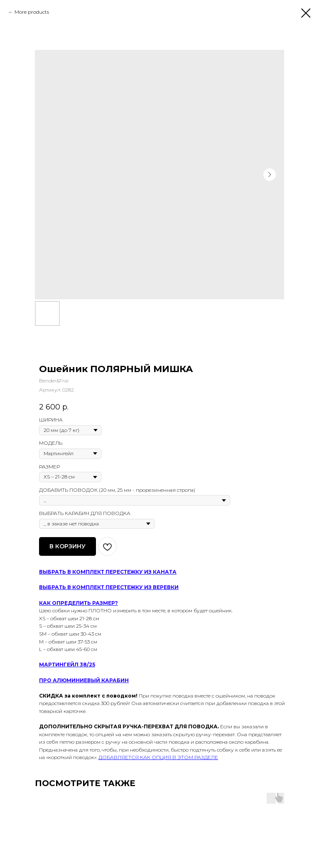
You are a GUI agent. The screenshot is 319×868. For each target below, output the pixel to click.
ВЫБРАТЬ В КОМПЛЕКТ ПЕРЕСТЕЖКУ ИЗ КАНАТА (108, 572)
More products (32, 12)
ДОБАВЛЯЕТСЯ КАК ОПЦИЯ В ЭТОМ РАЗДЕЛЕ (158, 757)
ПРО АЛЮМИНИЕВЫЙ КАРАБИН (84, 680)
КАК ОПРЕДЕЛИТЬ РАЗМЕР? (79, 603)
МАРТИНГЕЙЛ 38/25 (67, 665)
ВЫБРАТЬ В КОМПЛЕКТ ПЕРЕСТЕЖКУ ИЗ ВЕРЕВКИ (109, 587)
